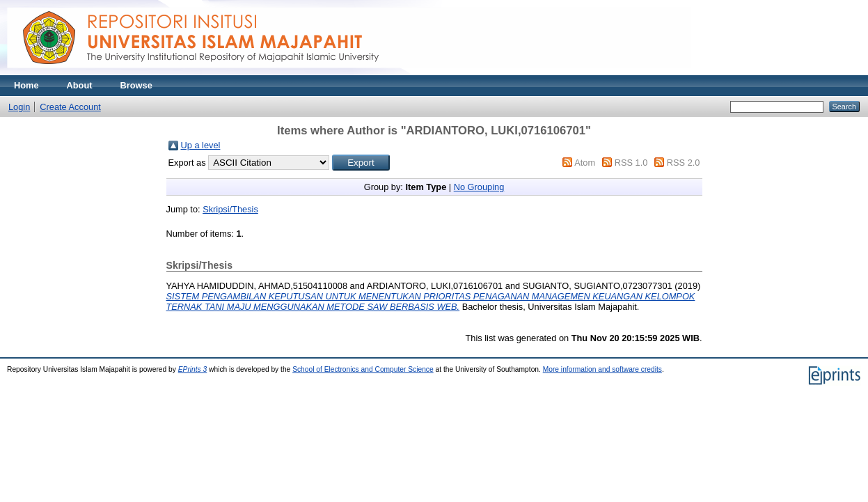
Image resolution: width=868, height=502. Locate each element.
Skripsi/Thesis (230, 209)
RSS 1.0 (631, 163)
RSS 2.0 (684, 163)
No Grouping (479, 187)
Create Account (70, 107)
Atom (585, 163)
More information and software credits (602, 369)
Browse (136, 85)
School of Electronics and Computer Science (363, 369)
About (80, 85)
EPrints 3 (193, 369)
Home (26, 85)
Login (19, 107)
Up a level (201, 145)
